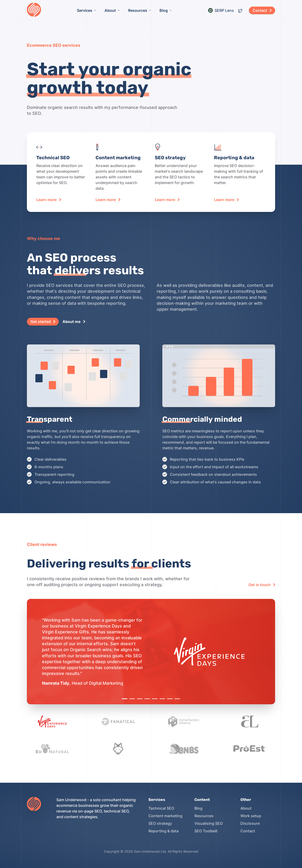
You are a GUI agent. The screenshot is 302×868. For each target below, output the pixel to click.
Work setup (251, 816)
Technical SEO (161, 808)
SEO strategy (160, 823)
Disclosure (250, 823)
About (246, 808)
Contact (248, 831)
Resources (204, 816)
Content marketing (165, 816)
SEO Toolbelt (206, 831)
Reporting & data (164, 831)
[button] (262, 10)
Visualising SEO (209, 823)
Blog (198, 808)
